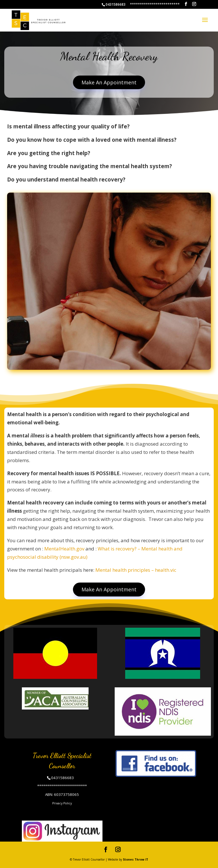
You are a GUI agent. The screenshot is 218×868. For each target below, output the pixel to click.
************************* (155, 4)
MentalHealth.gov (64, 549)
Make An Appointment (109, 82)
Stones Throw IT (136, 859)
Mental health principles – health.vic (136, 570)
